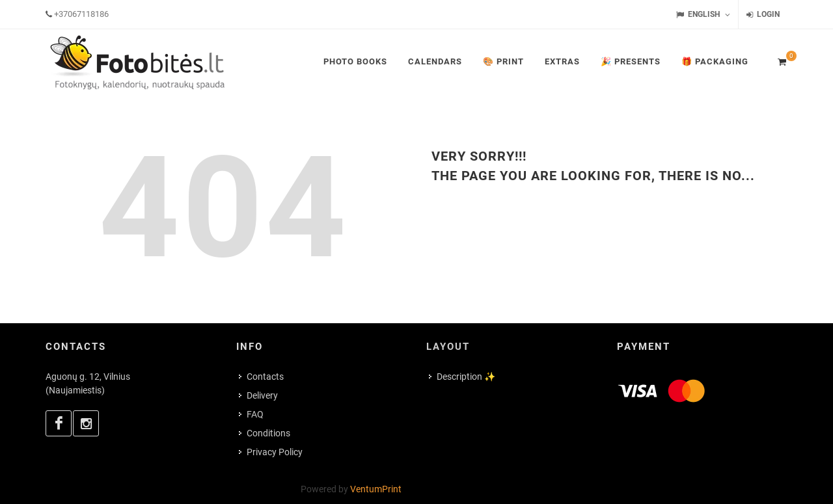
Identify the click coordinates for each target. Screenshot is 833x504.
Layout (448, 347)
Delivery (262, 395)
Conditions (268, 433)
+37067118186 (81, 14)
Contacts (265, 377)
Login (763, 15)
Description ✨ (466, 377)
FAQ (255, 414)
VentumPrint (376, 489)
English (703, 15)
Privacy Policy (275, 452)
